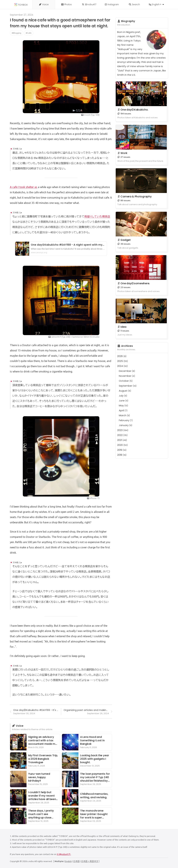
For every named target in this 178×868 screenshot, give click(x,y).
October (126, 381)
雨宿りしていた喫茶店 (97, 217)
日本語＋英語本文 (90, 861)
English (68, 861)
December (127, 371)
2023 (123, 430)
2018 (122, 455)
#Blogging (16, 33)
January (126, 425)
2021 (122, 440)
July (123, 396)
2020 (122, 445)
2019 (122, 450)
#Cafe (29, 33)
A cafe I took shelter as (24, 187)
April (123, 410)
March (124, 415)
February (126, 420)
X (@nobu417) (64, 854)
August (125, 391)
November (127, 376)
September (128, 386)
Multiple (59, 861)
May (123, 406)
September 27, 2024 (22, 15)
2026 (122, 356)
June (124, 401)
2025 (123, 361)
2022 (122, 435)
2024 (122, 366)
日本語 (76, 861)
